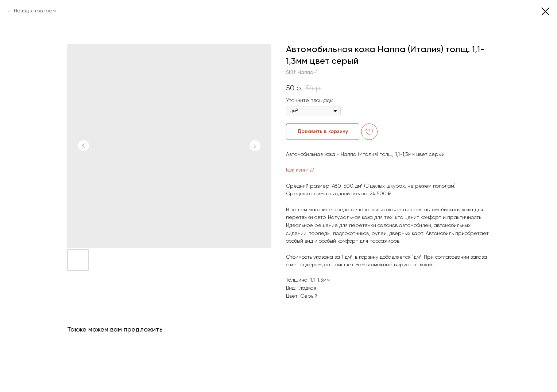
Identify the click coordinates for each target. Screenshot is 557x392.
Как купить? (300, 170)
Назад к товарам (35, 11)
